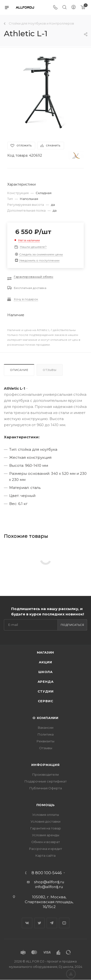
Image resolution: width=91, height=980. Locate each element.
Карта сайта (45, 855)
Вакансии (46, 728)
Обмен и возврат (46, 842)
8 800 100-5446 (47, 873)
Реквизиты (45, 741)
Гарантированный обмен (33, 277)
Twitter (39, 923)
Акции (45, 662)
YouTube (64, 923)
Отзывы (50, 370)
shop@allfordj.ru (49, 882)
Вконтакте (27, 923)
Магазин (46, 652)
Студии (46, 691)
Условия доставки (45, 821)
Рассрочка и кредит (46, 849)
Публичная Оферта (46, 788)
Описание (19, 370)
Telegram (52, 923)
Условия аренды (46, 835)
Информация (45, 765)
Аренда (46, 682)
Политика (46, 734)
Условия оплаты (46, 815)
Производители (45, 774)
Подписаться (72, 625)
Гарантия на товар (46, 828)
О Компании (45, 718)
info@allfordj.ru (49, 887)
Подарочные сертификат (46, 781)
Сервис (46, 701)
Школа (45, 672)
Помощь (46, 805)
